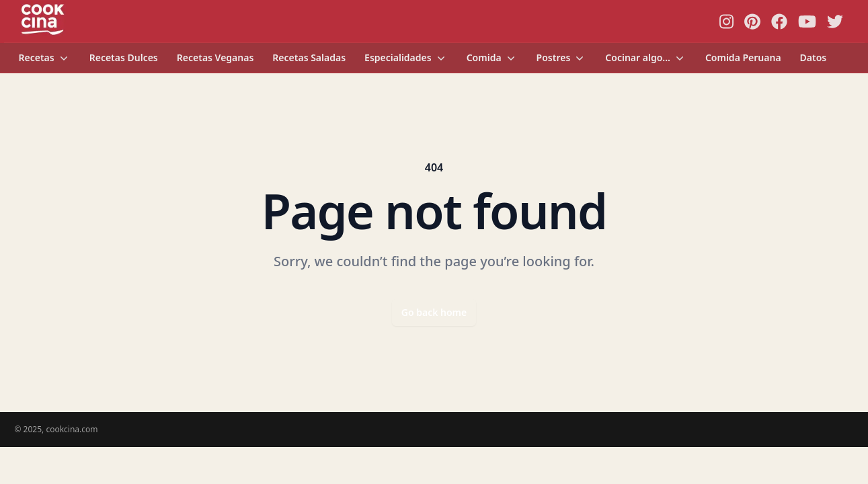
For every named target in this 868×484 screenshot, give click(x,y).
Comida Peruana (743, 57)
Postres (562, 58)
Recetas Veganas (215, 57)
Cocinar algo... (646, 58)
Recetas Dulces (124, 57)
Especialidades (406, 58)
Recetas (45, 58)
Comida (492, 58)
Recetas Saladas (309, 57)
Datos (814, 57)
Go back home (434, 312)
